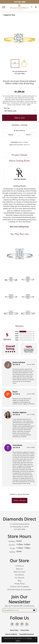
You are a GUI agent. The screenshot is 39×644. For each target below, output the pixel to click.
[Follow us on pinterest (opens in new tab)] (22, 624)
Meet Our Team (19, 572)
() (34, 332)
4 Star (17, 334)
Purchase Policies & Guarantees (19, 590)
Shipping (11, 135)
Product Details (19, 155)
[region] (19, 40)
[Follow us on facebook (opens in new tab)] (12, 624)
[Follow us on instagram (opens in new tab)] (17, 624)
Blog (19, 581)
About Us (19, 569)
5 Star (17, 332)
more (29, 105)
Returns (28, 135)
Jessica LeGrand (19, 362)
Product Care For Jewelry (19, 587)
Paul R (15, 392)
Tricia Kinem (17, 445)
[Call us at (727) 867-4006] (20, 529)
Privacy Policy (19, 584)
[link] (20, 2)
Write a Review (20, 500)
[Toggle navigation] (4, 7)
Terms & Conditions (11, 634)
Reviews (19, 326)
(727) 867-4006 (19, 74)
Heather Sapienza (19, 412)
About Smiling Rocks (19, 161)
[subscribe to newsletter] (34, 610)
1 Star (17, 340)
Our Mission (20, 575)
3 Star (17, 336)
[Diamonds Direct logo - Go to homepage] (20, 7)
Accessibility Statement (27, 634)
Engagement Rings (9, 15)
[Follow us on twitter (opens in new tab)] (27, 624)
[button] (32, 7)
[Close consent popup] (36, 638)
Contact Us (19, 566)
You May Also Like (20, 234)
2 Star (17, 338)
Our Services (19, 578)
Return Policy (14, 630)
